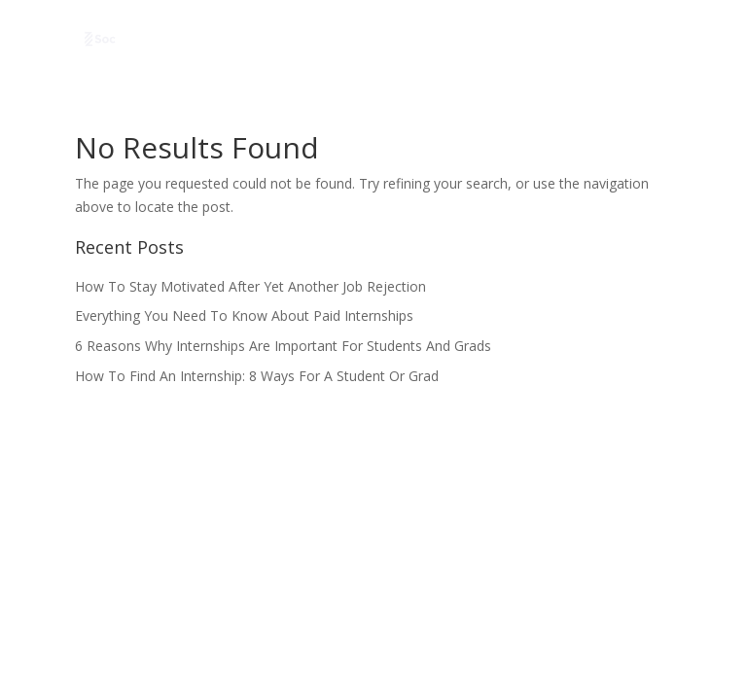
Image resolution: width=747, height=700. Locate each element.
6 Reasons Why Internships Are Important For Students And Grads (283, 346)
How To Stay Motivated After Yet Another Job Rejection (250, 286)
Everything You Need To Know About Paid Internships (244, 315)
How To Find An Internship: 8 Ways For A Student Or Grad (257, 376)
